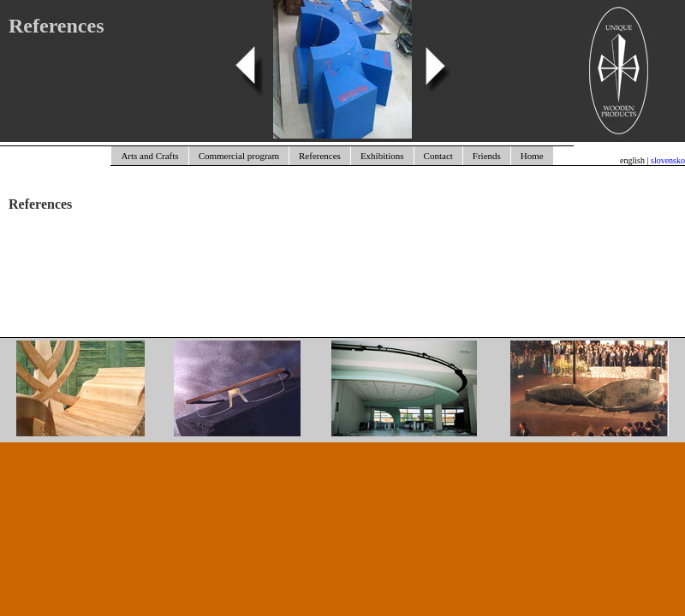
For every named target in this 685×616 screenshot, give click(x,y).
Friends (487, 156)
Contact (438, 156)
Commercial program (239, 156)
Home (532, 156)
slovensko (668, 160)
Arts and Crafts (149, 156)
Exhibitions (382, 156)
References (320, 156)
